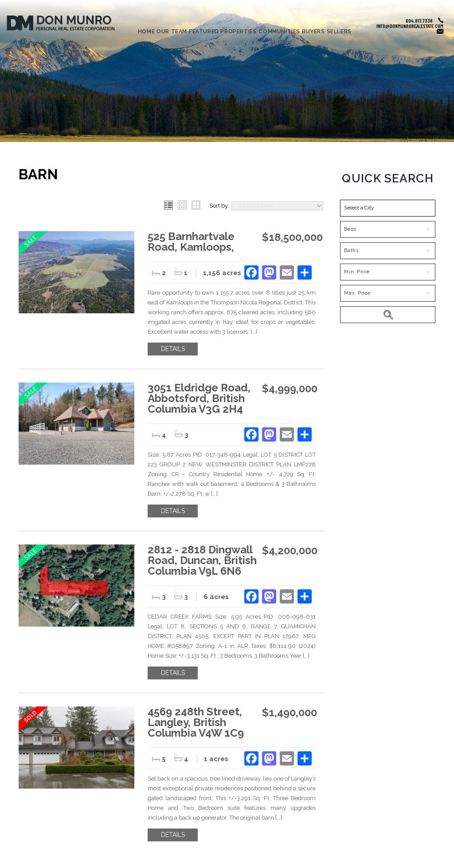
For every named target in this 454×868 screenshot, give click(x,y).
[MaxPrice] (388, 293)
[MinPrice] (388, 272)
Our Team (172, 32)
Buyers (313, 32)
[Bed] (388, 229)
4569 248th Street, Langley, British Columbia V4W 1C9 (196, 722)
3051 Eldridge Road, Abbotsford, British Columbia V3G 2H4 (199, 398)
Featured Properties (223, 32)
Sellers (339, 32)
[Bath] (388, 251)
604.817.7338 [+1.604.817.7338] (419, 20)
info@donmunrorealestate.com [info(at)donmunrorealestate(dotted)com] (410, 26)
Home (146, 32)
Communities (279, 32)
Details (173, 349)
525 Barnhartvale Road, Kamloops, (191, 242)
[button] (388, 208)
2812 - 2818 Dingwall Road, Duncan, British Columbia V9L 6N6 (202, 560)
